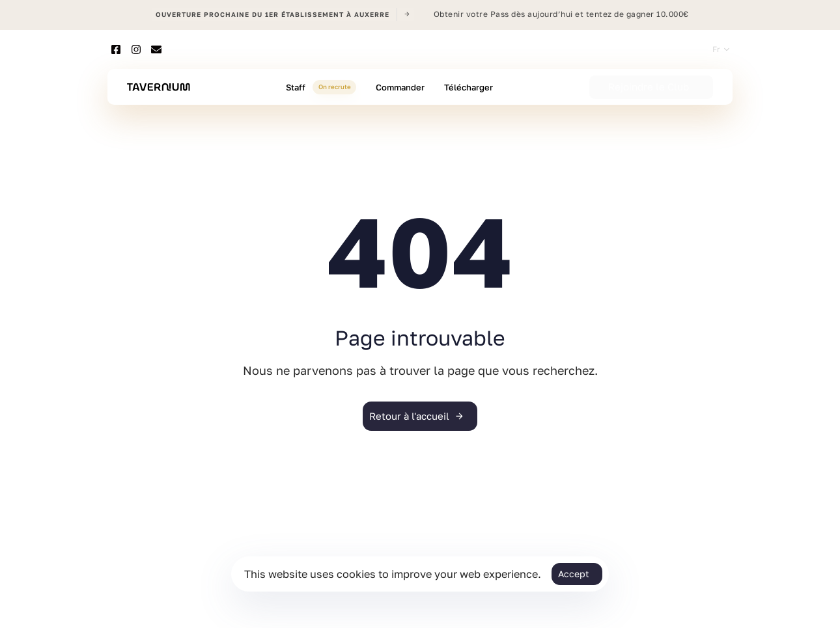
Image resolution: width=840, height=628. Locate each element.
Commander (400, 87)
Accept (574, 574)
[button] (721, 49)
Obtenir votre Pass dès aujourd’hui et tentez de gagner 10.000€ (561, 14)
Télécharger (469, 87)
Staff (321, 87)
